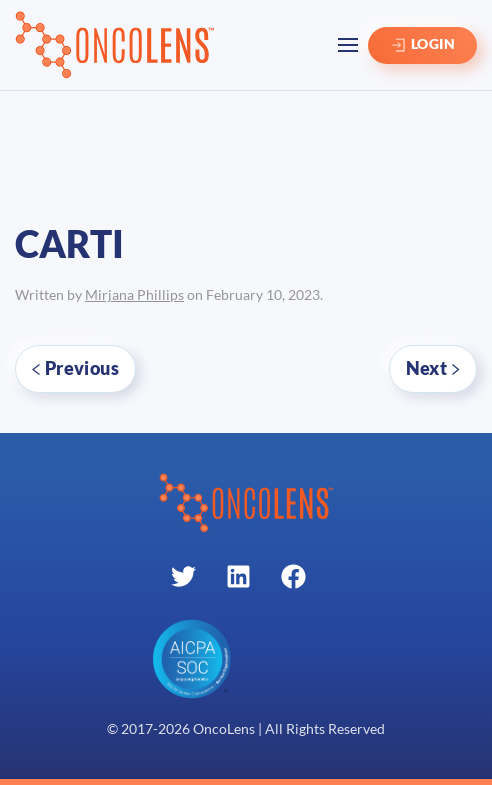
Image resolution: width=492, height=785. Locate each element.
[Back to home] (115, 45)
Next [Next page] (433, 368)
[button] (348, 45)
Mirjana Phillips (134, 295)
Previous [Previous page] (75, 368)
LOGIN (422, 45)
